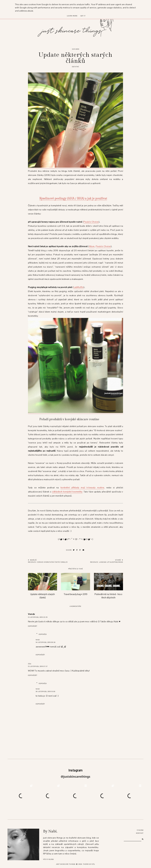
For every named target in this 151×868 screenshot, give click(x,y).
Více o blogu (48, 859)
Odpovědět (33, 626)
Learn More (72, 16)
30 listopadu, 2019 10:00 (45, 691)
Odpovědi (43, 634)
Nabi (38, 640)
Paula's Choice (91, 222)
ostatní (75, 67)
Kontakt (140, 833)
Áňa (30, 664)
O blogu (140, 830)
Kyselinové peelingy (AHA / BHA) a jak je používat (73, 199)
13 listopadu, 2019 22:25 (38, 617)
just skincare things (66, 864)
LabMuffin (79, 287)
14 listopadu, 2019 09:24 (46, 642)
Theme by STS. (89, 864)
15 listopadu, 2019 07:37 (38, 666)
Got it (83, 16)
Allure (92, 246)
